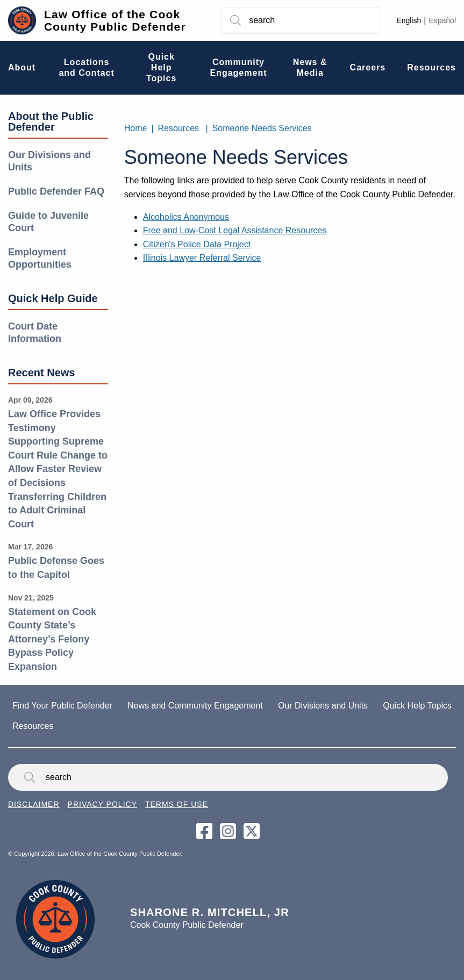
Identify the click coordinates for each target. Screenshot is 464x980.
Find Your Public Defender (62, 706)
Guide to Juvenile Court (48, 222)
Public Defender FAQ (56, 191)
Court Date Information (35, 332)
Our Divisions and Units (49, 161)
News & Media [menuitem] (310, 67)
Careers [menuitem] (368, 67)
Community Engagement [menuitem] (238, 67)
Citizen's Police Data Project (197, 244)
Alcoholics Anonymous (186, 217)
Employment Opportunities (40, 258)
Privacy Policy (102, 804)
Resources (179, 128)
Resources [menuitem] (431, 67)
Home (136, 128)
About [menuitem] (22, 67)
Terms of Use (177, 804)
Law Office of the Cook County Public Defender (115, 20)
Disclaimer (34, 804)
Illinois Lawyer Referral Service (202, 258)
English (409, 20)
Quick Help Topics (417, 706)
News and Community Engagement (195, 706)
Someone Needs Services (262, 128)
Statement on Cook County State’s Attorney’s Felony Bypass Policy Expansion (52, 639)
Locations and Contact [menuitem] (86, 67)
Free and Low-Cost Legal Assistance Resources (235, 230)
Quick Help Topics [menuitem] (161, 67)
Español (442, 20)
